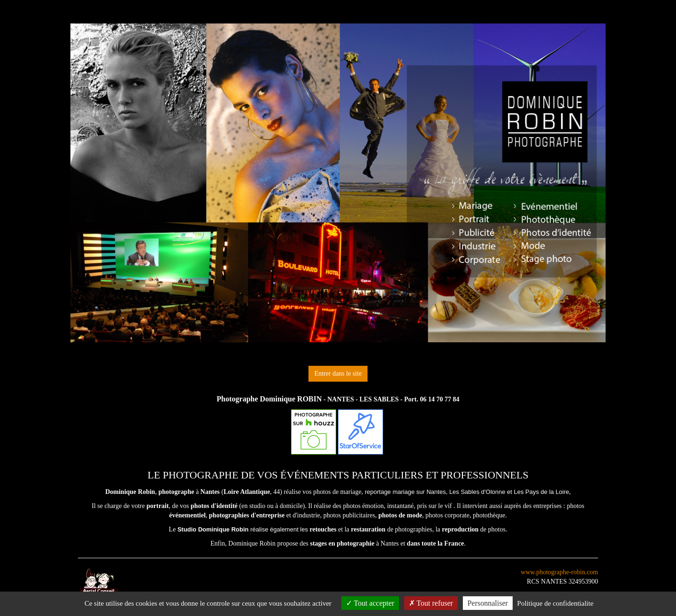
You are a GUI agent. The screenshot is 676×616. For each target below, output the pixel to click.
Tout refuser (431, 603)
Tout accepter (370, 603)
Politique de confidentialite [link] (555, 603)
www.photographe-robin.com (559, 572)
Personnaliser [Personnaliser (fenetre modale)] (488, 603)
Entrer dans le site (338, 373)
